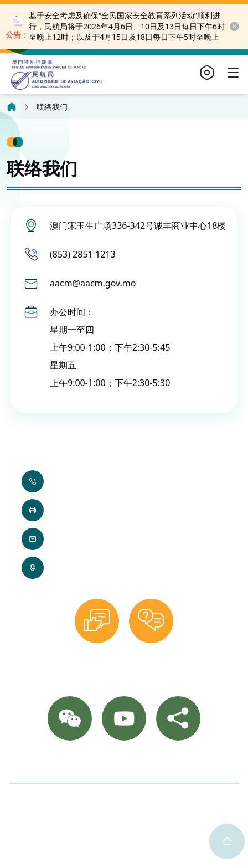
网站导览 (185, 764)
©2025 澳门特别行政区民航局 (68, 802)
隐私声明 (159, 802)
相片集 (97, 764)
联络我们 (55, 764)
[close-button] (234, 27)
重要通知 (139, 764)
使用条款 (208, 802)
